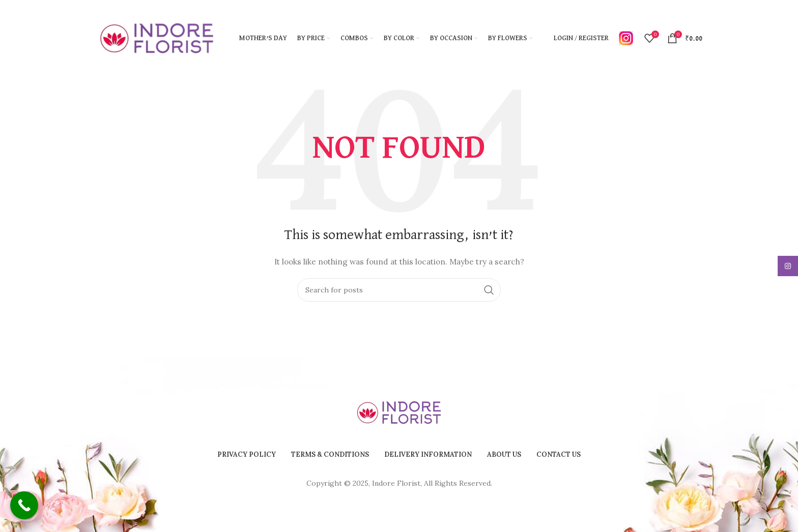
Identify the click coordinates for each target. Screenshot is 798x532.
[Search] (399, 290)
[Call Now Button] (24, 505)
